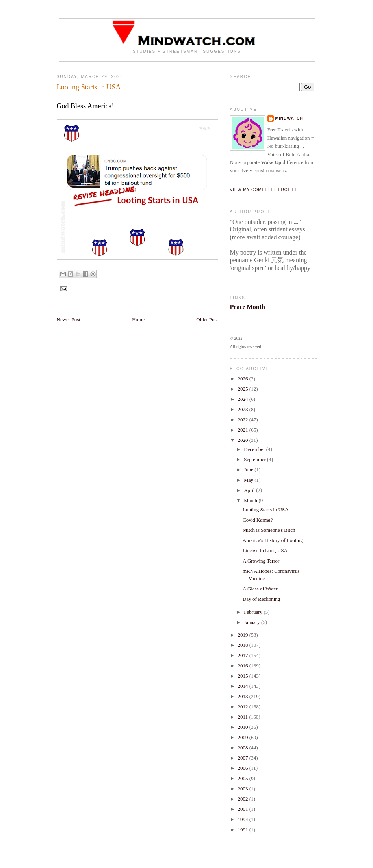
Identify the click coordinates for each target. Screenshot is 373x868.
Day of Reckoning (261, 599)
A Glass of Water (260, 589)
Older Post (207, 319)
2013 (244, 696)
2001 (244, 809)
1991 (244, 830)
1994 (244, 819)
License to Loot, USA (265, 550)
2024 (244, 399)
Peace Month (248, 307)
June (249, 470)
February (254, 612)
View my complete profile (264, 190)
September (255, 459)
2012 (244, 707)
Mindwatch (289, 118)
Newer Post (69, 319)
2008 (244, 748)
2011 (244, 717)
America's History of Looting (273, 540)
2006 (244, 768)
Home (138, 319)
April (250, 490)
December (255, 449)
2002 (244, 799)
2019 (244, 635)
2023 (244, 409)
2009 (244, 737)
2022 (244, 420)
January (252, 622)
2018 (244, 645)
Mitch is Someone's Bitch (269, 530)
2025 (244, 389)
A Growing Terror (261, 561)
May (249, 480)
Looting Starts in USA (266, 509)
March (251, 500)
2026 (244, 379)
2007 (244, 758)
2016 (244, 666)
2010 (244, 727)
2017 (244, 655)
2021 (244, 430)
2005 (244, 778)
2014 (244, 686)
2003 (244, 789)
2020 (244, 440)
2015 (244, 676)
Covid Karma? (258, 520)
